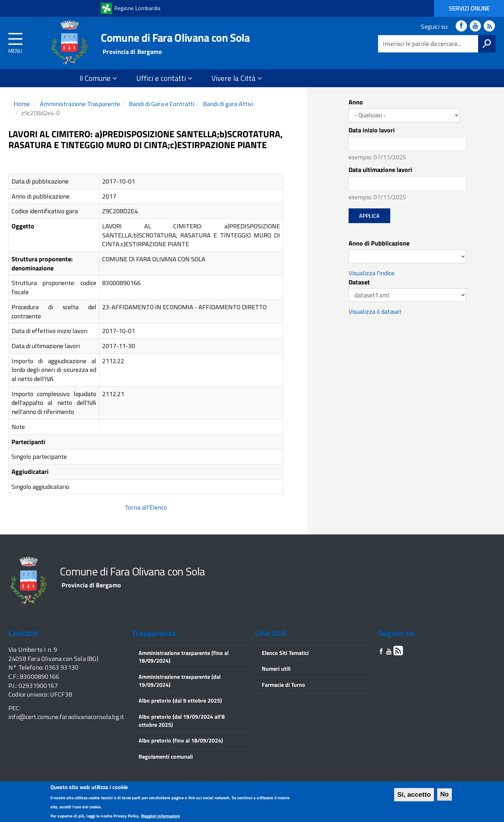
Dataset (359, 282)
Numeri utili (276, 669)
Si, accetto (414, 796)
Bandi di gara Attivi (227, 104)
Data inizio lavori (372, 130)
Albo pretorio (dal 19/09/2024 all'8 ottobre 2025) (182, 721)
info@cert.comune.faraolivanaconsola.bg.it (66, 717)
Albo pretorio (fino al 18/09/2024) (181, 740)
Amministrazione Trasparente (79, 104)
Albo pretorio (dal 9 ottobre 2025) (180, 700)
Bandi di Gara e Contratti (161, 104)
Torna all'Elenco (146, 507)
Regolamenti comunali (166, 757)
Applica (369, 216)
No (444, 795)
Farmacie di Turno (283, 685)
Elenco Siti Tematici (285, 653)
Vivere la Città (237, 78)
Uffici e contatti (164, 78)
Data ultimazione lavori (380, 170)
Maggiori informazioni (160, 817)
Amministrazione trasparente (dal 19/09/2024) (180, 681)
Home (22, 104)
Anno (356, 102)
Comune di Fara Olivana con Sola (175, 37)
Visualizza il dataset (375, 312)
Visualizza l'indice (372, 273)
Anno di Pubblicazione (379, 243)
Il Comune (98, 78)
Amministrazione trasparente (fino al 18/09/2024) (184, 657)
